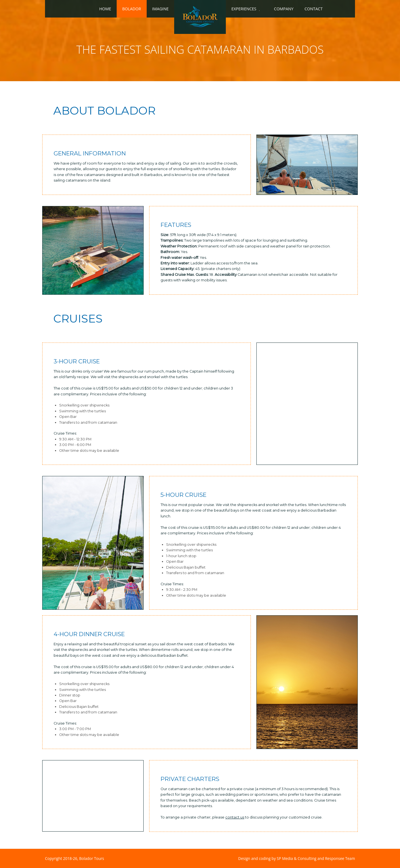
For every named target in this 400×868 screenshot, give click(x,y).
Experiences (244, 9)
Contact (313, 9)
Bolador (132, 9)
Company (284, 9)
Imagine (160, 9)
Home (105, 9)
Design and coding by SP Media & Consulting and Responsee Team (297, 858)
